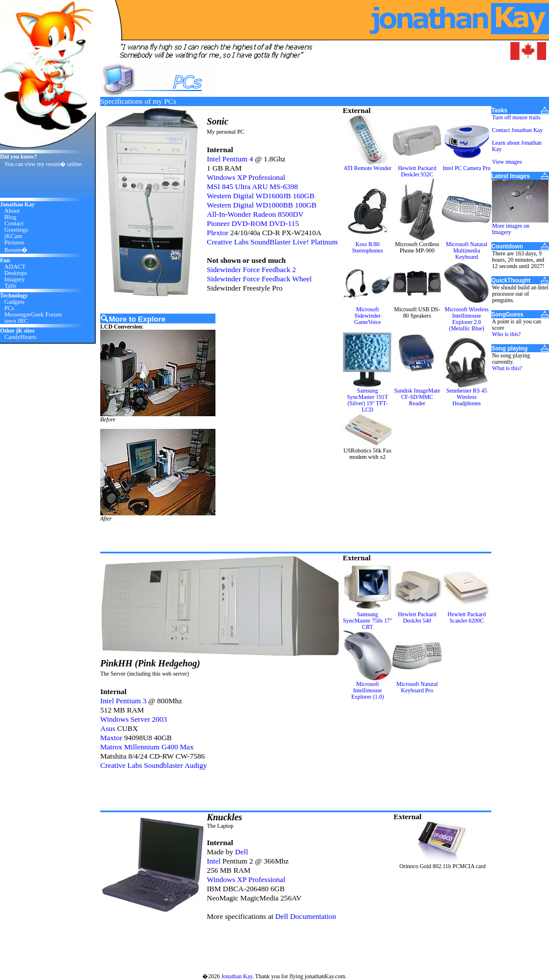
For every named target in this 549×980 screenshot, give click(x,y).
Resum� (16, 250)
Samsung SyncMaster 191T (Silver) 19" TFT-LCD (367, 400)
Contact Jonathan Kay (517, 130)
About (12, 211)
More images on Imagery (511, 229)
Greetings (16, 230)
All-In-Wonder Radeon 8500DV (255, 214)
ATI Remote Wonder (368, 168)
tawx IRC (16, 321)
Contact (14, 223)
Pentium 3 (131, 701)
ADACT (15, 267)
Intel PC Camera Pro (466, 168)
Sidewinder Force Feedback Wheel (259, 279)
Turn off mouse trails (516, 117)
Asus (108, 728)
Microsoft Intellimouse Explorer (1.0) (368, 690)
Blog (11, 217)
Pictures (14, 242)
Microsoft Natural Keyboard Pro (417, 687)
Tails (11, 286)
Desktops (16, 273)
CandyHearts (21, 337)
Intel (214, 159)
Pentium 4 (238, 159)
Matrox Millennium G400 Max (147, 747)
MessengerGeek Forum (33, 314)
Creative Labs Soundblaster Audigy (154, 765)
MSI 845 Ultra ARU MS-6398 (252, 186)
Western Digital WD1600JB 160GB (261, 196)
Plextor (218, 233)
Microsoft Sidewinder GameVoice (368, 316)
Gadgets (15, 302)
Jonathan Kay (237, 976)
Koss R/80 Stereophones (368, 247)
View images (507, 162)
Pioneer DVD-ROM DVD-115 (253, 223)
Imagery (15, 279)
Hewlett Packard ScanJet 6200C (467, 617)
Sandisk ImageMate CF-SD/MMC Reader (417, 397)
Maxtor (111, 738)
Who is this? (506, 334)
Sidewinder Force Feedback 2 (251, 269)
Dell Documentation (306, 916)
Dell (241, 852)
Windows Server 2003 (134, 719)
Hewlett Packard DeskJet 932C (417, 171)
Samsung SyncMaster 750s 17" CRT (368, 621)
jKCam (14, 236)
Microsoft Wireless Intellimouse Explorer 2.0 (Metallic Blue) (467, 319)
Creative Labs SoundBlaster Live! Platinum (272, 242)
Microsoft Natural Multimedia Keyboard (467, 250)
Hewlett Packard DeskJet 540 (417, 617)
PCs (10, 308)
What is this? (507, 368)
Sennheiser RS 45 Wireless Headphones (466, 397)
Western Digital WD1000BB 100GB (262, 205)
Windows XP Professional (246, 177)
